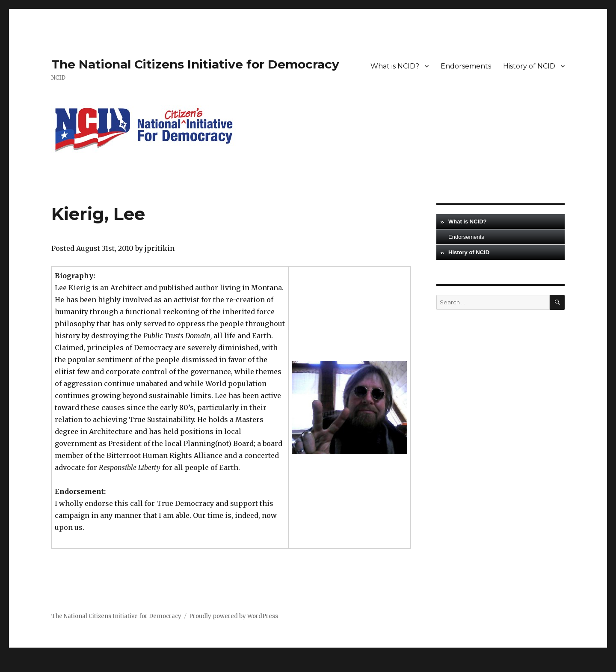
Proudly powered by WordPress (234, 616)
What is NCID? (395, 66)
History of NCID (529, 66)
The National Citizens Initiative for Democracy (195, 64)
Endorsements (466, 66)
